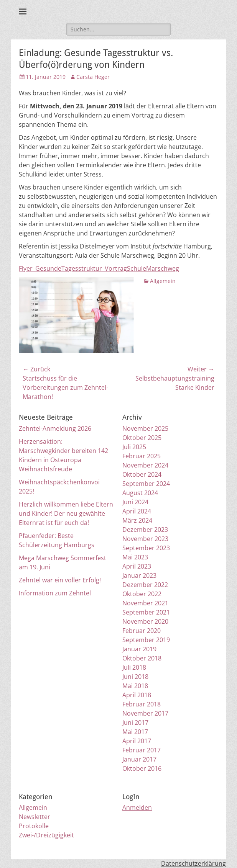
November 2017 (145, 713)
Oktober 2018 (142, 658)
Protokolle (34, 826)
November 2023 (145, 539)
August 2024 (140, 493)
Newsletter (35, 817)
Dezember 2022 (145, 585)
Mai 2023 (135, 557)
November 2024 (145, 465)
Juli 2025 (134, 447)
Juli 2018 (134, 667)
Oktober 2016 (142, 768)
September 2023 (146, 548)
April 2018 (137, 695)
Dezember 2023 (145, 530)
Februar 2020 (142, 631)
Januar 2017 (139, 759)
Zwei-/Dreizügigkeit (46, 835)
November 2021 (145, 603)
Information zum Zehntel (55, 593)
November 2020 (145, 621)
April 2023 (137, 566)
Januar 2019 (139, 649)
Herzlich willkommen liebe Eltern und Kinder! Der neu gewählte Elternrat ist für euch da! (66, 513)
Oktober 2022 (142, 594)
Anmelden (137, 808)
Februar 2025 (142, 456)
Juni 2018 (135, 677)
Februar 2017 (142, 750)
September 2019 (146, 640)
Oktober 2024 (142, 474)
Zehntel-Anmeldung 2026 (55, 428)
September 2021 (146, 612)
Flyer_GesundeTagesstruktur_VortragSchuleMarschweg (99, 268)
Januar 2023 (139, 575)
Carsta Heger (93, 77)
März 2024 (137, 520)
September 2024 (146, 484)
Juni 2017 (135, 723)
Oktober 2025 (142, 438)
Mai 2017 (135, 732)
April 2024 (137, 511)
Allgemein (163, 281)
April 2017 (137, 741)
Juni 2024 (135, 502)
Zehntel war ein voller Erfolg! (60, 580)
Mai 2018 (135, 686)
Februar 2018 (142, 704)
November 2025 (145, 428)
